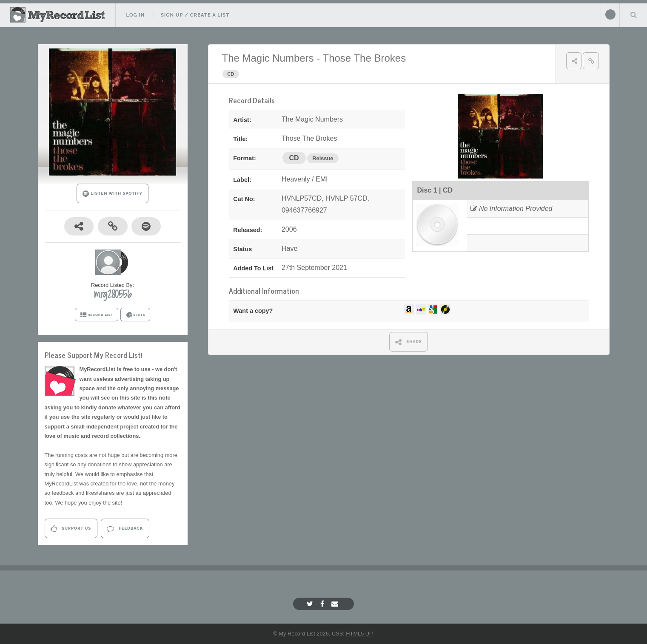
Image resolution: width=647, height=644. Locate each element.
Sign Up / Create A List (195, 15)
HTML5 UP (359, 634)
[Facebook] (323, 604)
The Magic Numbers (268, 58)
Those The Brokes (364, 58)
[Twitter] (311, 604)
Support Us (71, 529)
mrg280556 (113, 294)
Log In (135, 15)
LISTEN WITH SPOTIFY (113, 194)
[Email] (336, 604)
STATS (135, 315)
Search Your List (633, 14)
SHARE (409, 342)
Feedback (125, 529)
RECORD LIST (97, 315)
